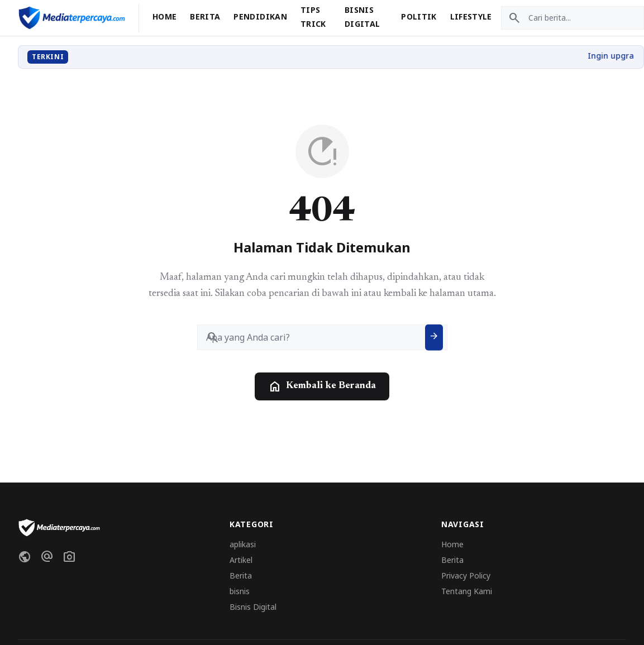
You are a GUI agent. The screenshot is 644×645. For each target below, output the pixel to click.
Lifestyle (471, 16)
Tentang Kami (467, 591)
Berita (205, 16)
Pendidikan (260, 16)
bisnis (240, 591)
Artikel (241, 560)
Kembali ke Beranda (322, 386)
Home (164, 16)
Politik (419, 16)
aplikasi (243, 544)
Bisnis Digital (253, 607)
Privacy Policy (466, 575)
